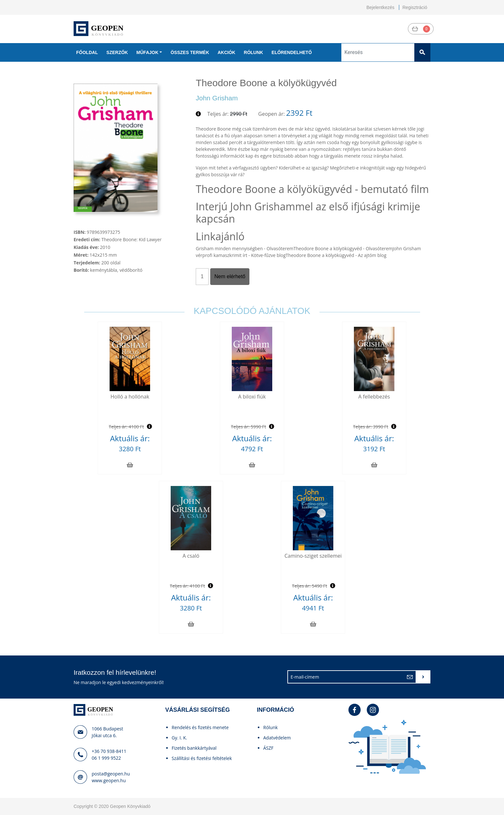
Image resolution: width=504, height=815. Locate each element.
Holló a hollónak (130, 397)
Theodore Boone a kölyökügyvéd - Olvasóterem (343, 248)
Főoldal (87, 52)
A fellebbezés (374, 397)
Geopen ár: (271, 114)
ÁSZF (268, 748)
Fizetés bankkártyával (194, 748)
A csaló (191, 556)
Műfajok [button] (147, 52)
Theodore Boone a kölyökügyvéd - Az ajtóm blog (336, 255)
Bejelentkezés (380, 7)
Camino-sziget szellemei (313, 556)
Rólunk (254, 52)
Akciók (226, 52)
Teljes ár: (218, 114)
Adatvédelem (277, 738)
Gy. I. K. (179, 738)
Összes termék (190, 52)
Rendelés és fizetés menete (200, 727)
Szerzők (117, 52)
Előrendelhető (292, 52)
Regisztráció (415, 7)
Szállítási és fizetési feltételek (202, 758)
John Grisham (217, 98)
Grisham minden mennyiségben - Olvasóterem (245, 248)
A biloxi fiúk (252, 397)
